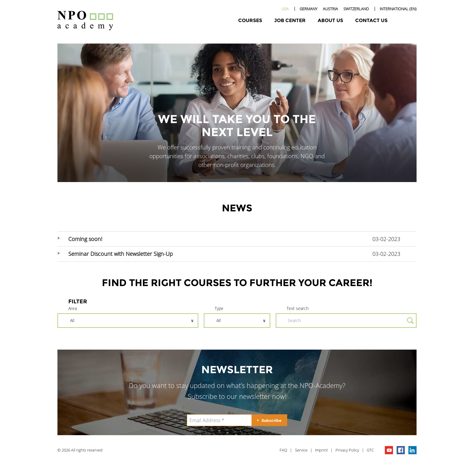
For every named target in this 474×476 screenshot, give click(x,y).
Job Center (290, 20)
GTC (370, 450)
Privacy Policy (347, 450)
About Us (330, 20)
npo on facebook (401, 450)
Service (301, 450)
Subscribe (271, 420)
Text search (298, 308)
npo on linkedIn (412, 450)
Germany (308, 9)
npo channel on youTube (389, 450)
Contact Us (371, 20)
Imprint (321, 450)
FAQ (283, 450)
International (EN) (398, 9)
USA (285, 9)
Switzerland (356, 9)
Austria (330, 9)
